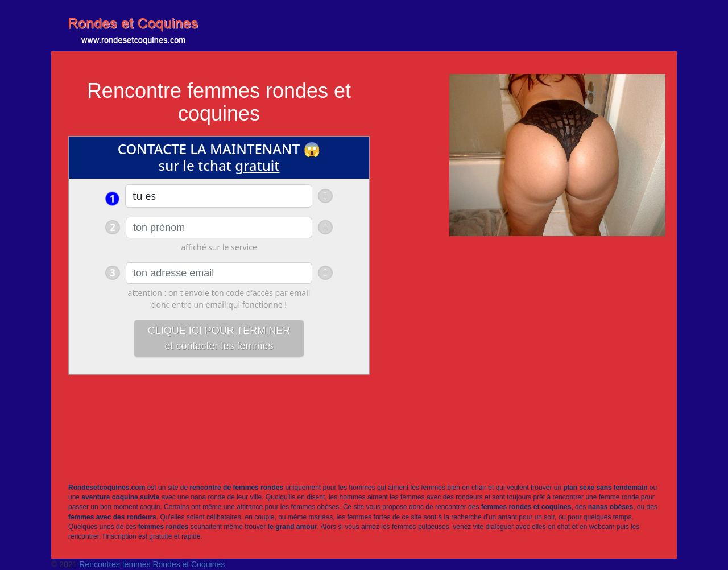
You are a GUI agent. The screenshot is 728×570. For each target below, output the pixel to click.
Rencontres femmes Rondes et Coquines (152, 564)
